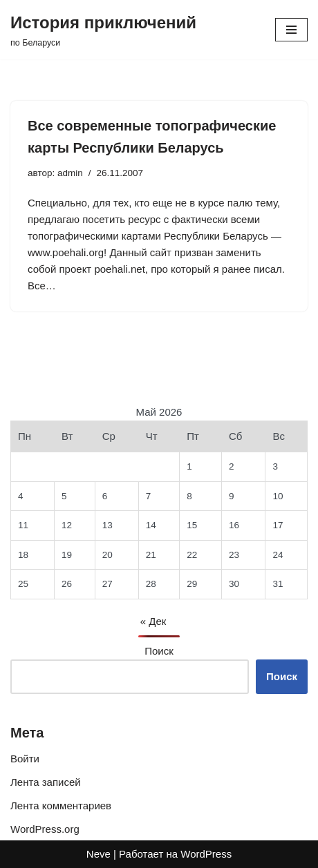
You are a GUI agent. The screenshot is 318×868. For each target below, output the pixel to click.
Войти (25, 759)
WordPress (206, 854)
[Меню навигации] (291, 30)
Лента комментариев (61, 806)
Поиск (159, 651)
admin (70, 173)
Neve (99, 854)
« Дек (153, 621)
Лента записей (46, 782)
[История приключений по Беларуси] (103, 30)
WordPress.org (45, 829)
